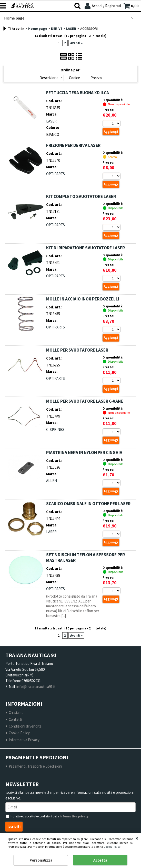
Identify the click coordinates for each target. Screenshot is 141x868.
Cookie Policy (112, 847)
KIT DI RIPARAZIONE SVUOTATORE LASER (85, 248)
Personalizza (41, 860)
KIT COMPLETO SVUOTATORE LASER (81, 197)
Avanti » (76, 43)
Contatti (16, 720)
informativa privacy (74, 817)
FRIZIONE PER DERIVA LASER (73, 145)
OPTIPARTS (56, 174)
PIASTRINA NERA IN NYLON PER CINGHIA (84, 452)
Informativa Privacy (24, 740)
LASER (51, 121)
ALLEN (52, 481)
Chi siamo (16, 713)
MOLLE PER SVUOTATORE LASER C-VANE (85, 401)
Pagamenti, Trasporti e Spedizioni (35, 767)
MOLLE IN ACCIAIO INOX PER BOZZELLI (83, 299)
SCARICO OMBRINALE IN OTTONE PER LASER (88, 504)
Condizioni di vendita (25, 727)
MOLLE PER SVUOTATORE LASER (77, 350)
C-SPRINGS (55, 430)
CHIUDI (137, 838)
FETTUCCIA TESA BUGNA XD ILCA (78, 93)
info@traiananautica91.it (36, 687)
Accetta (100, 860)
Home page (14, 18)
